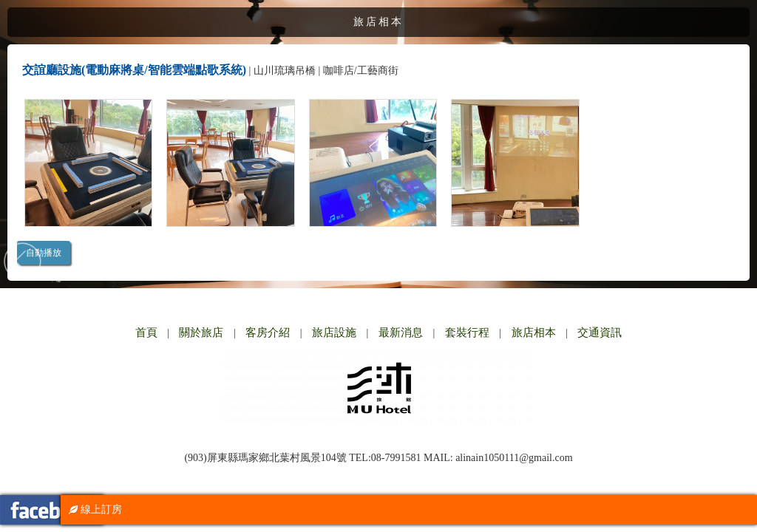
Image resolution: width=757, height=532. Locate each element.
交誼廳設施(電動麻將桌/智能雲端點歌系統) (134, 70)
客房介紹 (268, 332)
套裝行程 (467, 332)
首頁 (146, 332)
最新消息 (401, 332)
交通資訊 (600, 332)
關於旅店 (201, 332)
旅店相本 (534, 332)
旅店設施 (334, 332)
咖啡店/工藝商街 (361, 71)
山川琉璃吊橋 (285, 71)
